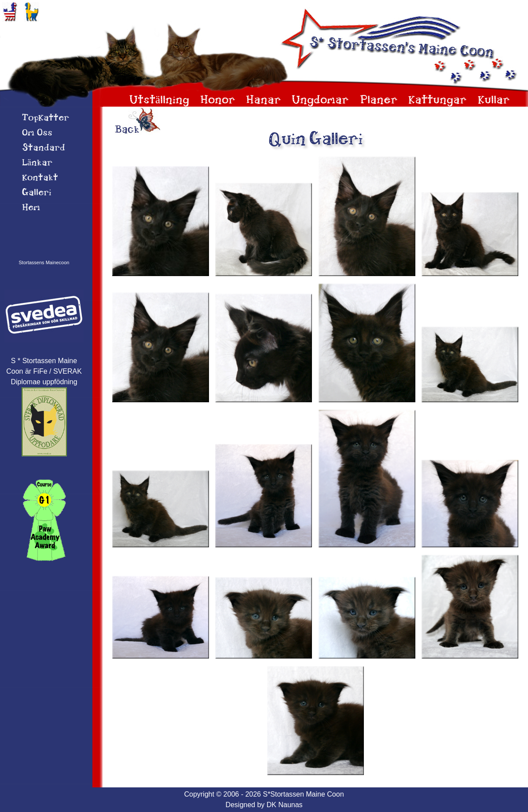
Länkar (37, 163)
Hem (31, 208)
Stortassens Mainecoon (44, 262)
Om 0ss (37, 133)
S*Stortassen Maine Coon (303, 794)
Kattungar (438, 100)
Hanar (264, 100)
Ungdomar (320, 100)
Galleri (37, 193)
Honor (218, 100)
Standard (44, 148)
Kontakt (40, 178)
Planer (379, 100)
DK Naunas (285, 805)
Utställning (159, 100)
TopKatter (46, 118)
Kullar (494, 100)
